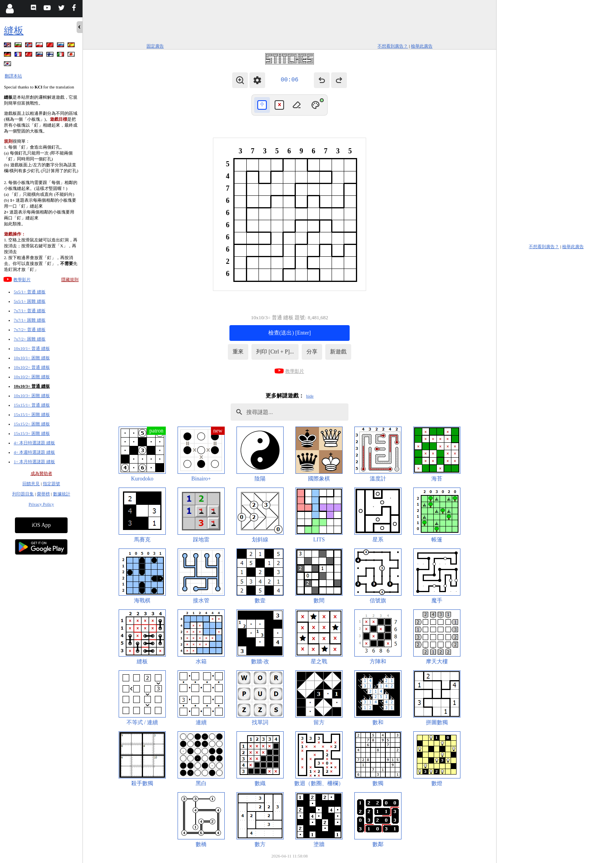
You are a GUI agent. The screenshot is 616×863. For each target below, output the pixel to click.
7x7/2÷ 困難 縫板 (30, 339)
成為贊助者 (41, 473)
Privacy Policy (41, 504)
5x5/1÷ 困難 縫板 (30, 301)
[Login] (10, 9)
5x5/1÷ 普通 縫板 (30, 292)
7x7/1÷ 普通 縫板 (30, 311)
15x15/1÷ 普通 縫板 (32, 405)
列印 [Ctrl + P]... (275, 352)
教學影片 (22, 280)
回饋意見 (31, 484)
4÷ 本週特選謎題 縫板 (34, 452)
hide (310, 396)
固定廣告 (155, 46)
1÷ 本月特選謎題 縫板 (34, 462)
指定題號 (51, 484)
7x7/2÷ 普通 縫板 (30, 329)
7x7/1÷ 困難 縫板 (30, 320)
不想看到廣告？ (393, 46)
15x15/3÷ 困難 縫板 (32, 433)
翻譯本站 (13, 76)
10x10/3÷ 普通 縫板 (32, 386)
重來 (238, 352)
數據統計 (62, 494)
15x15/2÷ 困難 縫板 (32, 424)
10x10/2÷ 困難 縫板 (32, 377)
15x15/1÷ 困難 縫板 (32, 414)
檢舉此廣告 (422, 46)
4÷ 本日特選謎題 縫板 (34, 443)
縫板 (14, 30)
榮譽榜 (43, 494)
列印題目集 (23, 494)
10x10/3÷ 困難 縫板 (32, 396)
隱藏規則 (70, 280)
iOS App (41, 525)
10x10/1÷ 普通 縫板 (32, 348)
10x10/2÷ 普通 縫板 (32, 367)
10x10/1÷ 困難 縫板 (32, 358)
